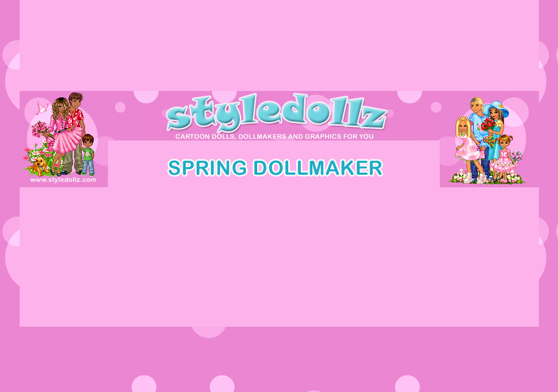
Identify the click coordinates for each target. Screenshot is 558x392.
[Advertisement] (279, 212)
